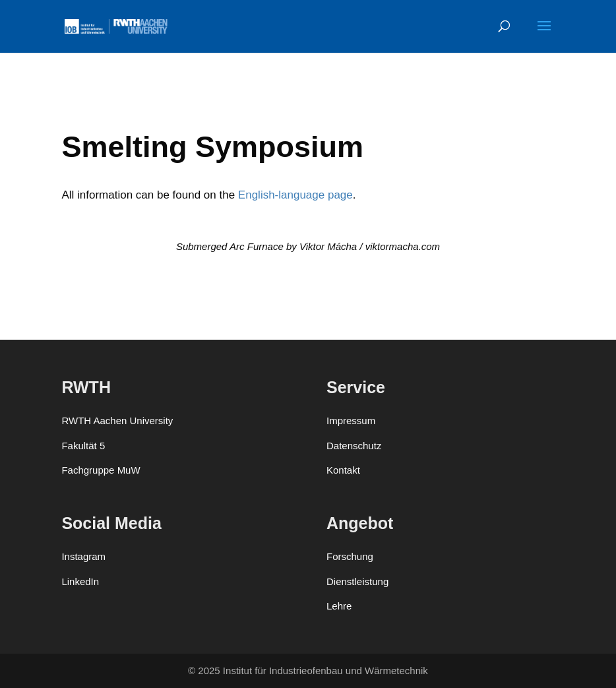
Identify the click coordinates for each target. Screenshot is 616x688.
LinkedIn (80, 581)
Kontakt (343, 470)
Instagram (83, 556)
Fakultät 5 (83, 446)
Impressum (351, 421)
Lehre (339, 606)
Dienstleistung (357, 581)
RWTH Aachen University (117, 421)
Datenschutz (354, 446)
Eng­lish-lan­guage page (295, 195)
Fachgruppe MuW (101, 470)
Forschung (350, 556)
